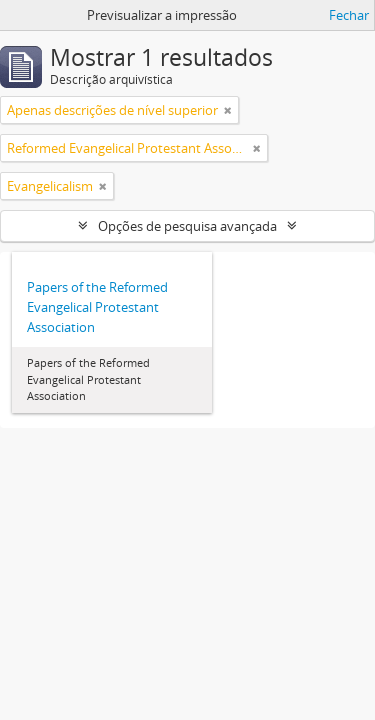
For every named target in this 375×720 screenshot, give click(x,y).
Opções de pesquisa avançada (187, 226)
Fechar (349, 15)
